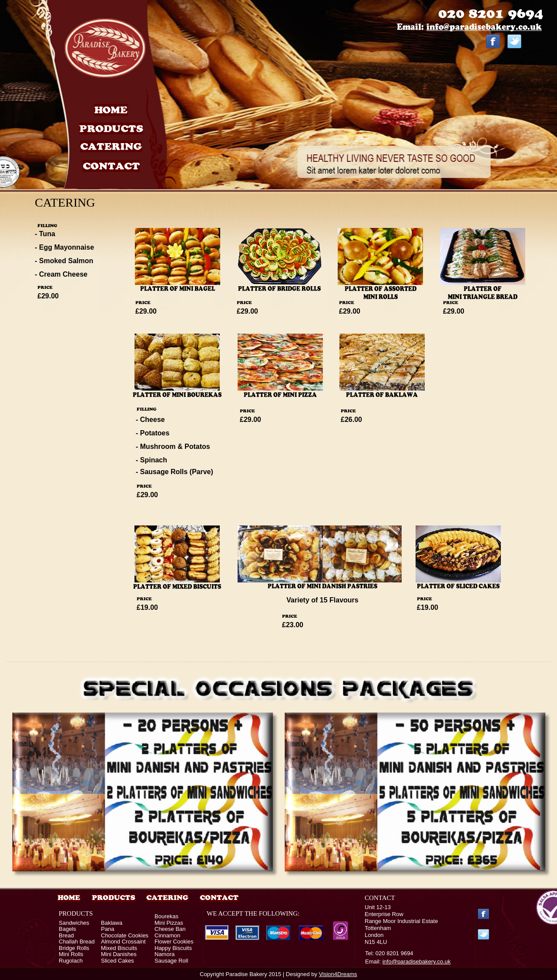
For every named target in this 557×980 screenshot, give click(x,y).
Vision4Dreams (338, 974)
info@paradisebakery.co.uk (417, 962)
